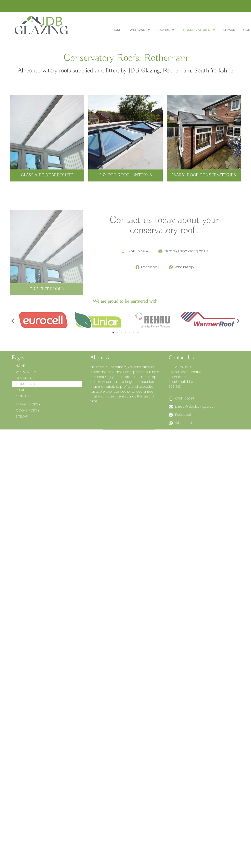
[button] (13, 332)
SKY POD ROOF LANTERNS (125, 180)
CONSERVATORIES (218, 30)
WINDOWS (159, 30)
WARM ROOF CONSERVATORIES (204, 180)
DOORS (185, 30)
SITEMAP (22, 440)
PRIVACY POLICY (28, 428)
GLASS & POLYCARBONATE (47, 180)
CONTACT (23, 420)
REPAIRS (22, 414)
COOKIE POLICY (28, 434)
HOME (136, 30)
